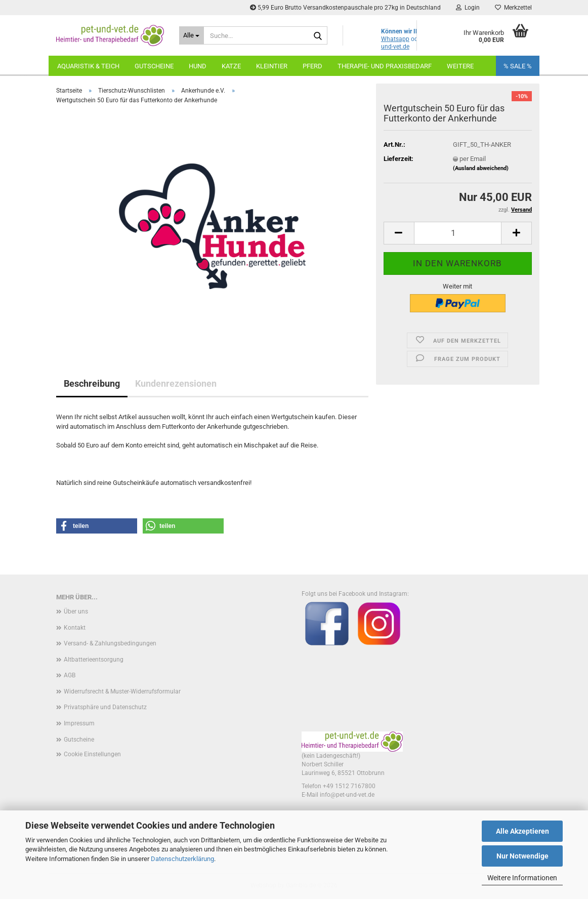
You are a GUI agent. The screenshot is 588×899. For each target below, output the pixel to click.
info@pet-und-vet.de (347, 795)
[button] (399, 233)
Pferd (312, 66)
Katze (231, 66)
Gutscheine (154, 66)
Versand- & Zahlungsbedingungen (110, 643)
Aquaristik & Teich (88, 66)
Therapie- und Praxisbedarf (385, 66)
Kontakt (75, 628)
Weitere (460, 66)
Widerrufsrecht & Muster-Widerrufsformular (122, 691)
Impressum (79, 723)
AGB (70, 675)
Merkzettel (513, 8)
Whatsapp (395, 39)
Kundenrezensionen (176, 383)
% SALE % (518, 66)
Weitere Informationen (522, 878)
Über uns (76, 611)
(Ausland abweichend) (481, 168)
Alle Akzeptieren (522, 831)
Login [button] (468, 8)
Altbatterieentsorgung (94, 660)
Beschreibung (92, 383)
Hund (198, 66)
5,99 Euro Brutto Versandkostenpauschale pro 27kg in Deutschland (345, 8)
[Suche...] (192, 35)
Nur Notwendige (522, 856)
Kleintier (272, 66)
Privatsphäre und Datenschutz (105, 707)
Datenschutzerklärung (182, 859)
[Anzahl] (458, 233)
